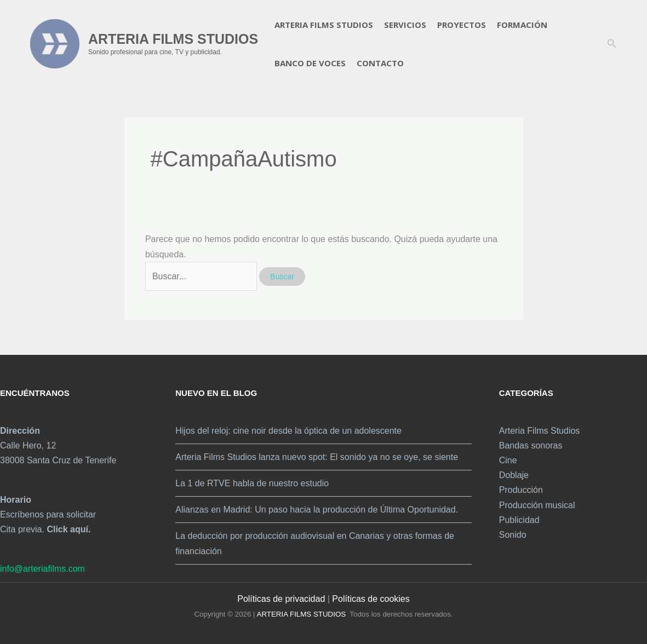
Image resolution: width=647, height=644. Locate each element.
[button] (612, 44)
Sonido (513, 535)
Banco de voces (310, 63)
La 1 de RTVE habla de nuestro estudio (252, 483)
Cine (508, 460)
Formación (522, 25)
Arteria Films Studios (324, 25)
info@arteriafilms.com (42, 569)
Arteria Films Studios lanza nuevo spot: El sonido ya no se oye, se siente (317, 457)
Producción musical (537, 505)
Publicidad (519, 520)
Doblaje (514, 475)
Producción (521, 490)
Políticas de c (358, 599)
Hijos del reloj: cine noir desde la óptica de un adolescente (288, 431)
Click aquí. (68, 529)
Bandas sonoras (531, 445)
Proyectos (462, 25)
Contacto (380, 63)
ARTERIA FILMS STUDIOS (173, 39)
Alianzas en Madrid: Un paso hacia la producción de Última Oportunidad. (317, 510)
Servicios (405, 25)
